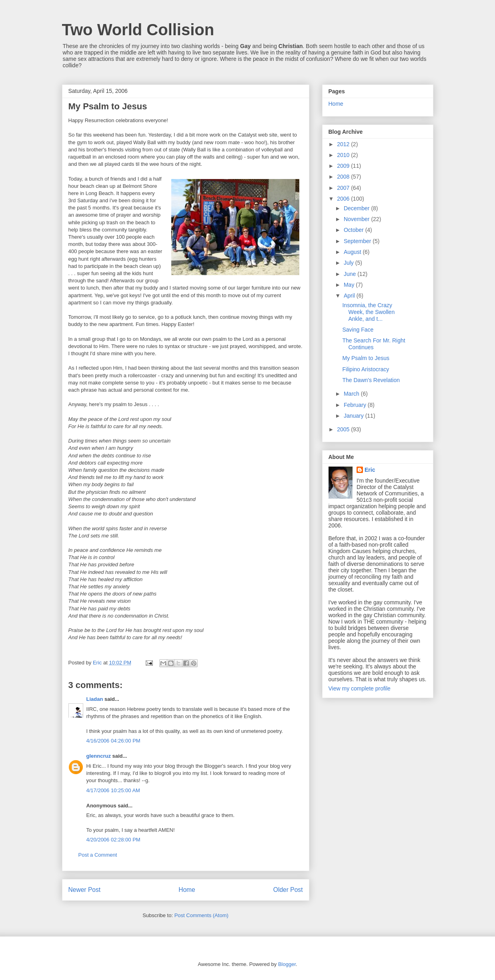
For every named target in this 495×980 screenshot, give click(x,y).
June (351, 274)
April (350, 296)
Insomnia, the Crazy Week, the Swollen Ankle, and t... (368, 312)
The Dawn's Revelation (371, 380)
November (357, 219)
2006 (344, 199)
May (350, 285)
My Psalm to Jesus (366, 358)
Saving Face (358, 330)
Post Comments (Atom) (201, 915)
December (357, 208)
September (358, 241)
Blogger (287, 964)
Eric (370, 470)
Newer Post (85, 890)
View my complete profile (360, 688)
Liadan (95, 699)
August (353, 252)
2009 (344, 166)
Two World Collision (138, 30)
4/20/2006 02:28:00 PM (113, 840)
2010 (344, 155)
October (355, 230)
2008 (344, 177)
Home (187, 890)
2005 (344, 429)
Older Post (288, 890)
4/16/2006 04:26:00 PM (113, 741)
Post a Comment (98, 855)
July (350, 263)
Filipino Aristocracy (366, 369)
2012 (344, 144)
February (356, 405)
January (355, 416)
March (352, 394)
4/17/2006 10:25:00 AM (113, 790)
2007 (344, 188)
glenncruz (99, 756)
